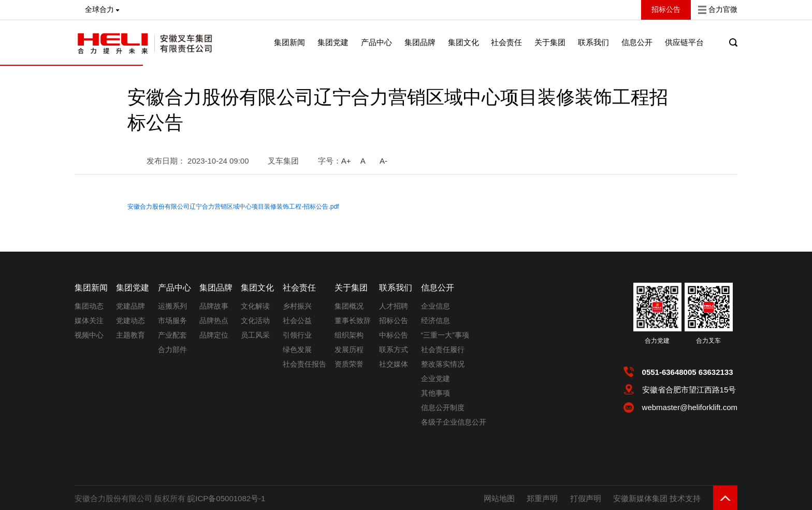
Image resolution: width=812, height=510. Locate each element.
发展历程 (349, 349)
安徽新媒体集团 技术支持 (657, 498)
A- (383, 161)
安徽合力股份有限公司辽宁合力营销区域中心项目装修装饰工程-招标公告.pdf (233, 207)
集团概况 (349, 306)
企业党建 (436, 378)
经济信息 (436, 320)
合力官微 (723, 9)
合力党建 (657, 341)
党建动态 (130, 320)
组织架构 (349, 335)
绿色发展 (297, 349)
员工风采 (255, 335)
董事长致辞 (353, 320)
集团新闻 (289, 42)
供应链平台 (684, 42)
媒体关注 (89, 320)
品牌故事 (214, 306)
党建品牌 (130, 306)
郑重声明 (542, 498)
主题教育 (130, 335)
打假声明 (586, 498)
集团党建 (333, 42)
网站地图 (499, 498)
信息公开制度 (443, 407)
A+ (346, 161)
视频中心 (89, 335)
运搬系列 (172, 306)
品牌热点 (214, 320)
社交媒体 (394, 364)
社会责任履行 (443, 349)
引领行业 (297, 335)
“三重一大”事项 (445, 335)
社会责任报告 (304, 364)
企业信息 (436, 306)
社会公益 (297, 320)
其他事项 (436, 393)
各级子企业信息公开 (454, 422)
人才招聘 (394, 306)
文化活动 (255, 320)
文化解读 (255, 306)
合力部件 (172, 349)
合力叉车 (708, 341)
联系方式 (394, 349)
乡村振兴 (297, 306)
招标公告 (394, 320)
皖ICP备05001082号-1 (226, 498)
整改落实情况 (443, 364)
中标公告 (394, 335)
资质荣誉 (349, 364)
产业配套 (172, 335)
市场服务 (172, 320)
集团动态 (89, 306)
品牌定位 (214, 335)
